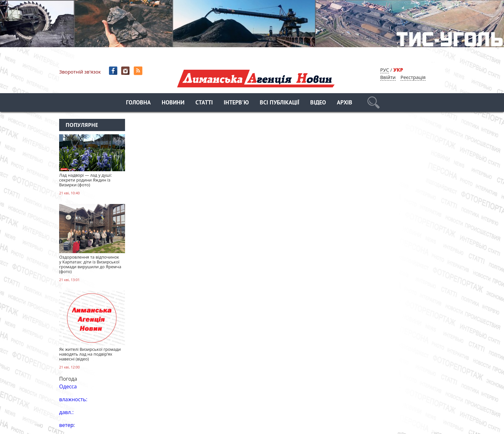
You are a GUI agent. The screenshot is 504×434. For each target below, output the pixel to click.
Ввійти (388, 77)
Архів (345, 103)
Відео (318, 103)
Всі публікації (279, 103)
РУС (385, 70)
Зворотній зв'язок (80, 72)
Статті (204, 103)
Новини (173, 103)
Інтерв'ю (236, 103)
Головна (138, 103)
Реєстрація (413, 77)
